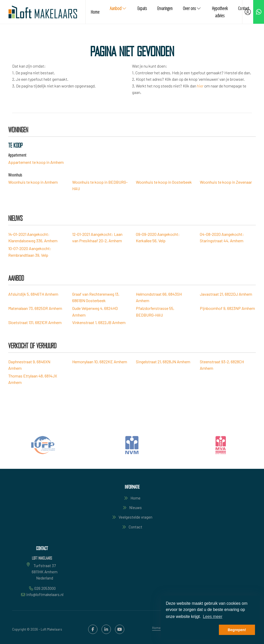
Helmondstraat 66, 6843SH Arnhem (159, 297)
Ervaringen (165, 8)
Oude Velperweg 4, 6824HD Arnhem (95, 312)
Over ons (192, 8)
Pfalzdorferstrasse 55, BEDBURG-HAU (155, 312)
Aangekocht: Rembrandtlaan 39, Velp (30, 252)
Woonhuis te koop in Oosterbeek (164, 182)
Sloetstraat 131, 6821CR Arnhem (35, 322)
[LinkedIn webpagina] (106, 629)
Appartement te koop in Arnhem (36, 162)
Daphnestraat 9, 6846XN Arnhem (29, 365)
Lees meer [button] (213, 617)
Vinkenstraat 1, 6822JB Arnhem (99, 322)
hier (200, 86)
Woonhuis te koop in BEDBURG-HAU (100, 185)
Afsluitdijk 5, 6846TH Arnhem (33, 294)
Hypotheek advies (220, 12)
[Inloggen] (248, 12)
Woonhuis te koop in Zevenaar (226, 182)
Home (95, 12)
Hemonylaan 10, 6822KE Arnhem (100, 362)
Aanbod (118, 8)
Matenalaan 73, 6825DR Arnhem (35, 308)
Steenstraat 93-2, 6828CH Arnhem (222, 365)
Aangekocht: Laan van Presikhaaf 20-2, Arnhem (97, 238)
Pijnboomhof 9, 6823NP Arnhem (227, 308)
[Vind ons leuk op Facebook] (93, 629)
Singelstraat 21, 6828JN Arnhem (163, 362)
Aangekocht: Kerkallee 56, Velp (158, 238)
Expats (142, 8)
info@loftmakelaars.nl (45, 594)
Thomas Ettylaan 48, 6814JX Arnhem (33, 379)
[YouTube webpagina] (120, 629)
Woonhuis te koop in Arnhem (33, 182)
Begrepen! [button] (237, 630)
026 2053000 (45, 588)
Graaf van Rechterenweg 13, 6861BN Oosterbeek (96, 297)
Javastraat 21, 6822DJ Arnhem (226, 294)
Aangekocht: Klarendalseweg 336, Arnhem (33, 238)
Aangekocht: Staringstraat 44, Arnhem (222, 238)
